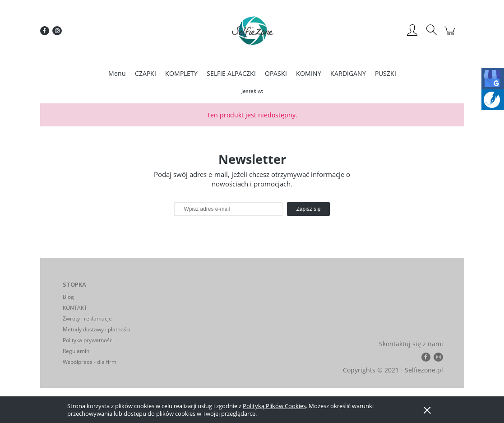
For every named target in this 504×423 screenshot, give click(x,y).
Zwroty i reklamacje (87, 318)
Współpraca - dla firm (90, 362)
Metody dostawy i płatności (97, 329)
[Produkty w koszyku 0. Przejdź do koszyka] (451, 35)
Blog (68, 297)
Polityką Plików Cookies (274, 406)
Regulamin (76, 351)
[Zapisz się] (308, 209)
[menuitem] (117, 73)
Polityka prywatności (88, 340)
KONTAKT (75, 308)
